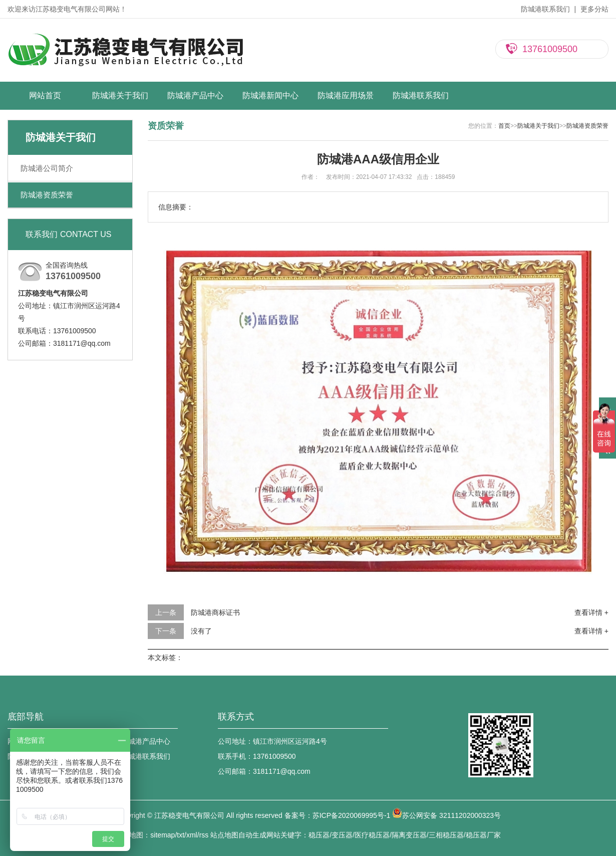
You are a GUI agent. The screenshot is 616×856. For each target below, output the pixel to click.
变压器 (342, 835)
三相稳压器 (446, 835)
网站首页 (45, 95)
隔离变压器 (409, 835)
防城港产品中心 (195, 95)
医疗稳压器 (372, 835)
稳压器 (319, 835)
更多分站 (594, 9)
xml (192, 835)
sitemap (163, 835)
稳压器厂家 (483, 835)
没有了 (201, 631)
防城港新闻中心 (270, 95)
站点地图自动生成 (238, 835)
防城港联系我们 (545, 9)
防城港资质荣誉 (47, 195)
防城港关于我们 (120, 95)
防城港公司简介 (47, 168)
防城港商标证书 (215, 612)
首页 (504, 126)
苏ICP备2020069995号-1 (352, 815)
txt (181, 835)
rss (204, 835)
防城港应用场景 (346, 95)
